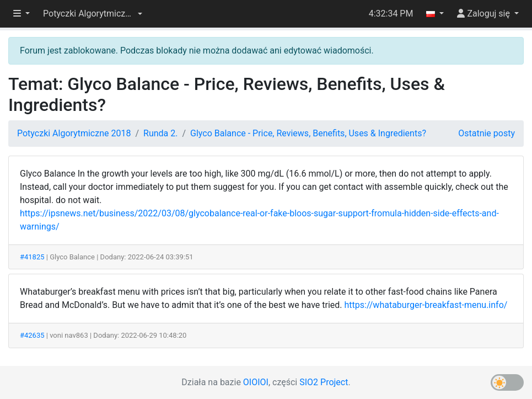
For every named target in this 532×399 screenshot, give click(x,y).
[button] (93, 14)
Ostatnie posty (487, 133)
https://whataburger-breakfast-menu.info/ (426, 305)
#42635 (32, 335)
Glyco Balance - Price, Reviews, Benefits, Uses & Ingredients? (308, 133)
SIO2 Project (324, 382)
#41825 (32, 257)
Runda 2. (160, 133)
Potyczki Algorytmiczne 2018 (74, 133)
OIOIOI (256, 382)
